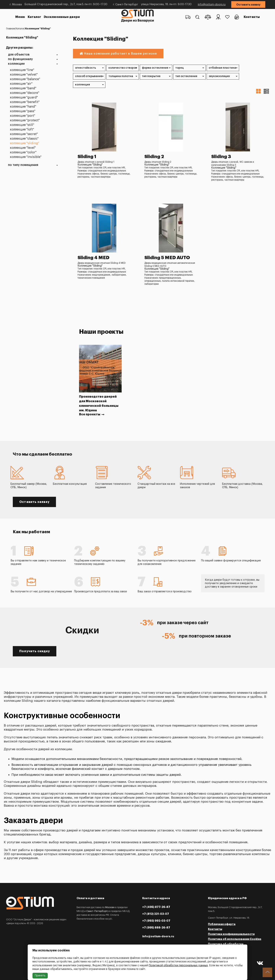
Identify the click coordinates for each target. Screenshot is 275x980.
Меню (20, 17)
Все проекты (92, 414)
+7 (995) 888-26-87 (156, 928)
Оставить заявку (248, 5)
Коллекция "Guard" (24, 98)
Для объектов (19, 55)
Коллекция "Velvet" (24, 75)
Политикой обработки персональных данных (178, 966)
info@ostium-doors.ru (212, 5)
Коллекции (16, 64)
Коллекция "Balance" (25, 79)
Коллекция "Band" (23, 88)
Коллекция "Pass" (23, 111)
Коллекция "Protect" (25, 120)
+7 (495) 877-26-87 (156, 907)
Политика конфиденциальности (231, 934)
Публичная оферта (222, 924)
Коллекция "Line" (22, 70)
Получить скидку (35, 651)
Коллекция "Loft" (22, 130)
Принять (40, 976)
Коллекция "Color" (23, 152)
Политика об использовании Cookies (235, 939)
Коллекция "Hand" (23, 107)
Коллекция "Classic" (24, 139)
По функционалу (20, 59)
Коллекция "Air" (21, 84)
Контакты (252, 17)
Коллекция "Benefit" (25, 102)
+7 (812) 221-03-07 (156, 914)
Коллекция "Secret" (24, 134)
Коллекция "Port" (23, 116)
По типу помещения (23, 165)
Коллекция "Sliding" (25, 143)
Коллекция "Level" (23, 148)
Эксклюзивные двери (62, 17)
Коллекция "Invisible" (26, 157)
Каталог (34, 17)
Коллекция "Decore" (25, 93)
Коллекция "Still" (22, 125)
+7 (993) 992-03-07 (156, 921)
